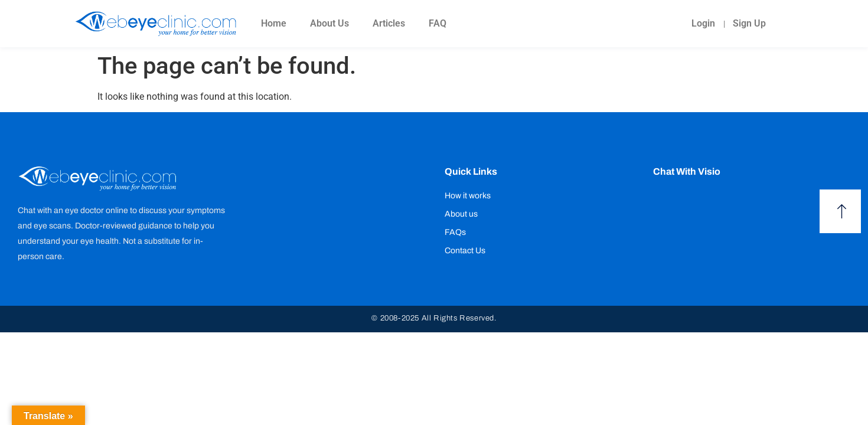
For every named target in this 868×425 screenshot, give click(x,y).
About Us (329, 23)
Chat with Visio (687, 171)
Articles (389, 23)
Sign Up (749, 23)
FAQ (438, 23)
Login (703, 23)
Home (274, 23)
